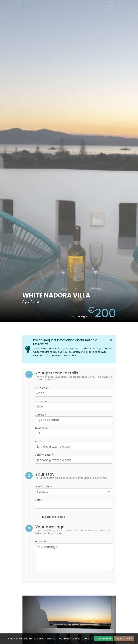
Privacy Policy (124, 639)
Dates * (39, 500)
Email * (39, 441)
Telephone (41, 428)
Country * (40, 415)
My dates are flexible (53, 517)
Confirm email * (44, 455)
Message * (41, 542)
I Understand (103, 639)
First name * (42, 388)
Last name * (42, 401)
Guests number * (45, 486)
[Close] (111, 340)
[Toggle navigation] (111, 5)
